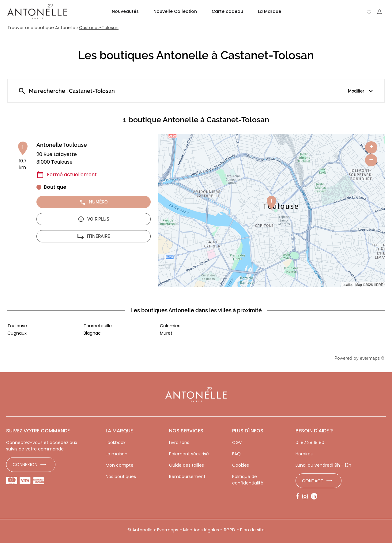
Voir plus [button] (94, 219)
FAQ (236, 454)
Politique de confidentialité (248, 480)
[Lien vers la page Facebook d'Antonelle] (299, 497)
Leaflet (347, 285)
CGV (237, 442)
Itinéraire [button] (94, 236)
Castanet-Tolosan (99, 28)
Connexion (25, 465)
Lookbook (116, 442)
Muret (166, 333)
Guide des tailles (187, 465)
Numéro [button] (94, 202)
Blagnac (92, 333)
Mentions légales (201, 530)
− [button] (371, 160)
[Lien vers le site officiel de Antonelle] (37, 12)
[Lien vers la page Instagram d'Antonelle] (307, 497)
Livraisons (179, 442)
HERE (378, 285)
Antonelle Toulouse (62, 145)
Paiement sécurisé (189, 454)
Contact (313, 481)
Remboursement (187, 477)
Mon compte (120, 465)
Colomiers (171, 326)
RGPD (230, 530)
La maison (117, 454)
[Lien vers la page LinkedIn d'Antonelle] (316, 497)
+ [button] (371, 147)
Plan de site (252, 530)
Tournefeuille (98, 326)
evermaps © (372, 358)
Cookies (241, 465)
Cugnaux (17, 333)
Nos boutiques (121, 477)
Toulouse (17, 326)
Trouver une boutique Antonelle (41, 28)
